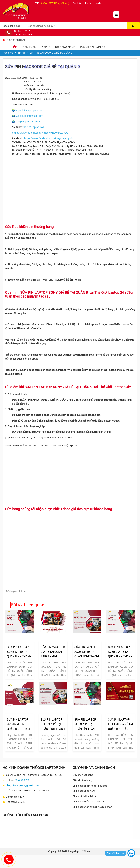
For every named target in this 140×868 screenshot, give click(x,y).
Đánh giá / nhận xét (17, 591)
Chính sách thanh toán (85, 796)
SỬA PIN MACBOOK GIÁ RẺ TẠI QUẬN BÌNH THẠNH (53, 652)
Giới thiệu (77, 3)
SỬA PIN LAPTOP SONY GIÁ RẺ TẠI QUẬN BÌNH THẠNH (19, 652)
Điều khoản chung (82, 780)
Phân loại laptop (93, 47)
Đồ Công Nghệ (65, 47)
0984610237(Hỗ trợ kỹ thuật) (55, 3)
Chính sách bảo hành (84, 791)
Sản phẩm (30, 47)
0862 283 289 (22, 780)
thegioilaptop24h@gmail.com (22, 785)
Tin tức (88, 3)
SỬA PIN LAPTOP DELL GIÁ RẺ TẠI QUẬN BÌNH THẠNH (53, 724)
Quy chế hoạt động (83, 775)
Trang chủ (8, 53)
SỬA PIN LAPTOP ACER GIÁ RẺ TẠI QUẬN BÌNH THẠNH (120, 652)
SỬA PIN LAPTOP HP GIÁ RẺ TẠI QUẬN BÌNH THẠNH (19, 724)
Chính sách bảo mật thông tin (89, 802)
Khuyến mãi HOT (16, 40)
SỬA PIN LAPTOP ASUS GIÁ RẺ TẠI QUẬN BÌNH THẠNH (87, 652)
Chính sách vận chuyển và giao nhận (92, 807)
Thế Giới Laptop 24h (33, 127)
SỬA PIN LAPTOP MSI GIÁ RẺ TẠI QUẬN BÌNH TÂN (85, 724)
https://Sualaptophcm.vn (29, 110)
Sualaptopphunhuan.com (29, 116)
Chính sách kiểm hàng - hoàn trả (90, 786)
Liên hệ (98, 3)
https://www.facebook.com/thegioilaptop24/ (49, 138)
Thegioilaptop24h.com (28, 122)
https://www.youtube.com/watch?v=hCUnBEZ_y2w (40, 133)
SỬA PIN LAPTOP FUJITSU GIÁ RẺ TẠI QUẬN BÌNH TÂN (120, 724)
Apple (46, 47)
